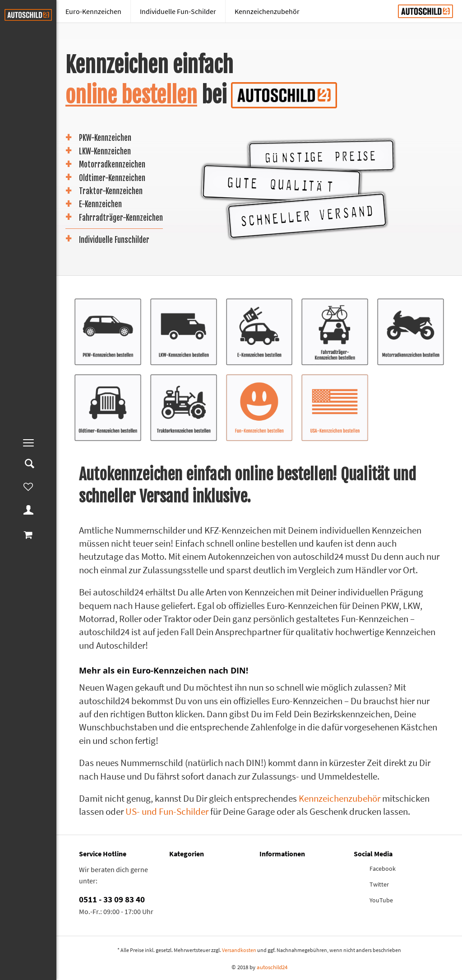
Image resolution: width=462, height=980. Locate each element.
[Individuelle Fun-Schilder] (178, 11)
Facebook (383, 869)
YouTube (381, 900)
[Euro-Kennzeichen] (93, 11)
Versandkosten (239, 950)
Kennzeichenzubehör (340, 798)
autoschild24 (272, 967)
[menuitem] (28, 443)
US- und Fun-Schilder (167, 811)
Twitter (379, 884)
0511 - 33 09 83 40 (112, 899)
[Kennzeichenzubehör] (267, 11)
